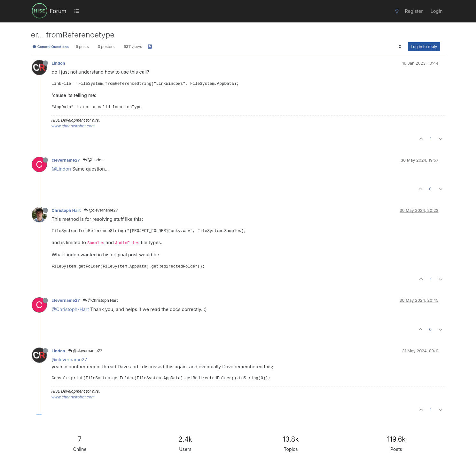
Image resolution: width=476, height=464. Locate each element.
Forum (58, 11)
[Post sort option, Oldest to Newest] (400, 47)
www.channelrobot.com (73, 126)
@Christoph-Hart (70, 309)
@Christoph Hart (100, 300)
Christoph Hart (66, 210)
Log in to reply (424, 47)
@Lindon (93, 160)
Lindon (59, 63)
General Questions (51, 47)
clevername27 (66, 160)
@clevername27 (101, 210)
